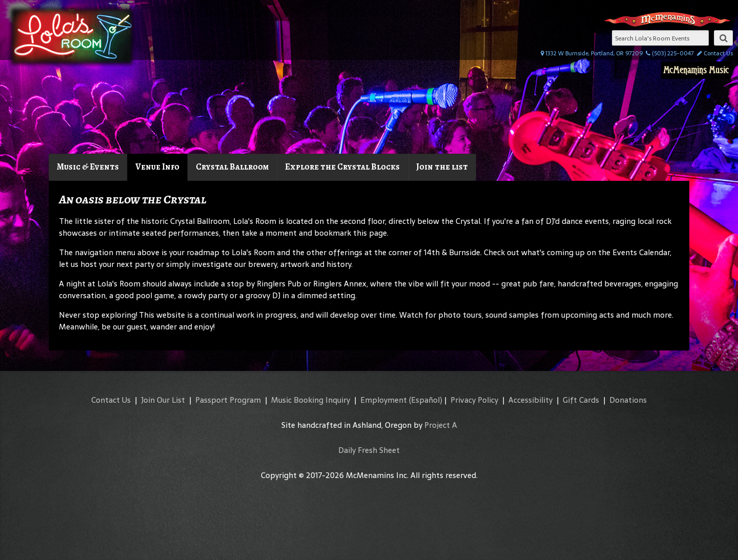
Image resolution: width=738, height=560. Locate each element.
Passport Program (228, 400)
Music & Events (88, 167)
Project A (441, 425)
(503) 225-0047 (670, 53)
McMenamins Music (696, 70)
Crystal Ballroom (232, 167)
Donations (628, 400)
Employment (384, 400)
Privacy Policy (474, 400)
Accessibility (530, 400)
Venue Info (157, 167)
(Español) (426, 400)
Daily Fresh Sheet (369, 450)
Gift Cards (581, 400)
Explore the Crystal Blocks (342, 167)
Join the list (442, 167)
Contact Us (715, 53)
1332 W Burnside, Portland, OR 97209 (592, 53)
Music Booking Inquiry (311, 400)
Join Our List (163, 400)
